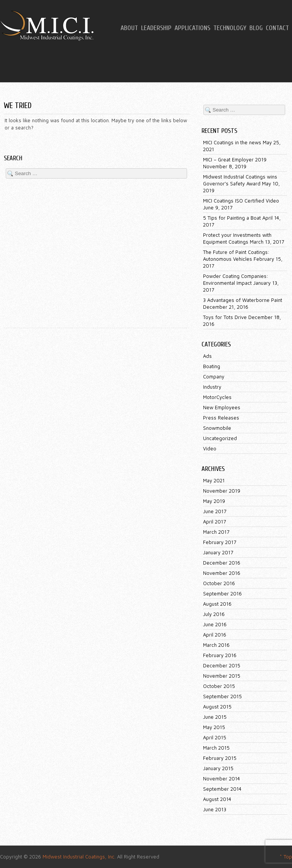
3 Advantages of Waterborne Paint (243, 300)
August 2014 (217, 799)
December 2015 (222, 665)
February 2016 (220, 655)
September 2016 (222, 594)
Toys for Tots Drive (225, 317)
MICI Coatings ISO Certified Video (241, 201)
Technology (230, 28)
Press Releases (221, 418)
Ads (207, 356)
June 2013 (215, 809)
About (129, 28)
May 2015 (214, 727)
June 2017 (215, 511)
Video (210, 448)
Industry (212, 387)
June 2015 (215, 717)
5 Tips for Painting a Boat (232, 218)
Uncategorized (220, 438)
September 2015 (222, 696)
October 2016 (219, 583)
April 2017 (214, 522)
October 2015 (219, 686)
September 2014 (222, 789)
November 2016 (222, 573)
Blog (256, 28)
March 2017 (216, 532)
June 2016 (215, 624)
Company (214, 377)
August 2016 (217, 604)
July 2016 (214, 614)
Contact (277, 28)
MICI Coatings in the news (232, 142)
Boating (212, 366)
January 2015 (218, 768)
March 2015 (216, 748)
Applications (192, 28)
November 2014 (221, 779)
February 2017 (220, 542)
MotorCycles (217, 397)
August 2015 (217, 707)
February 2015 (220, 758)
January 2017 (218, 552)
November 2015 (222, 676)
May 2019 (214, 501)
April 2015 (215, 737)
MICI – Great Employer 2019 (235, 160)
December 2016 (222, 563)
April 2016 (215, 635)
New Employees (222, 407)
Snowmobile (217, 428)
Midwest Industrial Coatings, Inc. (79, 857)
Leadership (156, 28)
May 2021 (214, 480)
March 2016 (216, 645)
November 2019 (222, 491)
